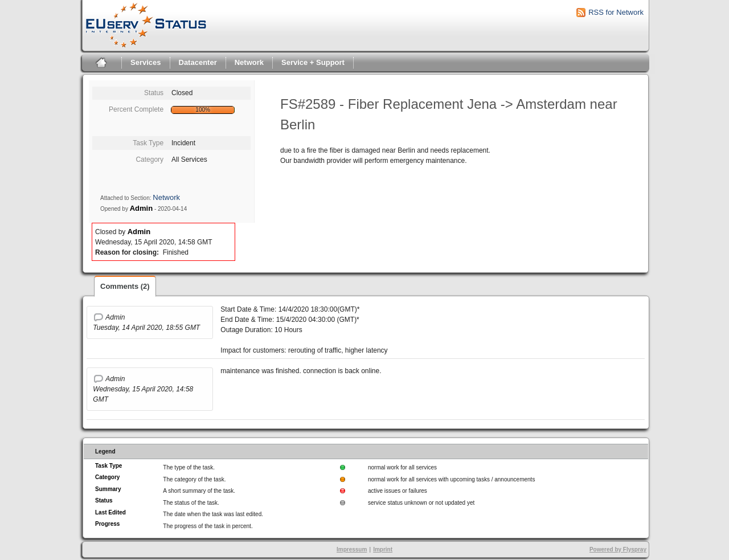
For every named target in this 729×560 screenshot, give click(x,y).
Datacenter (198, 62)
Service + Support (313, 62)
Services (146, 62)
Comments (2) (125, 286)
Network (249, 62)
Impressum (352, 549)
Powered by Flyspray (618, 549)
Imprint (383, 549)
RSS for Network (616, 12)
